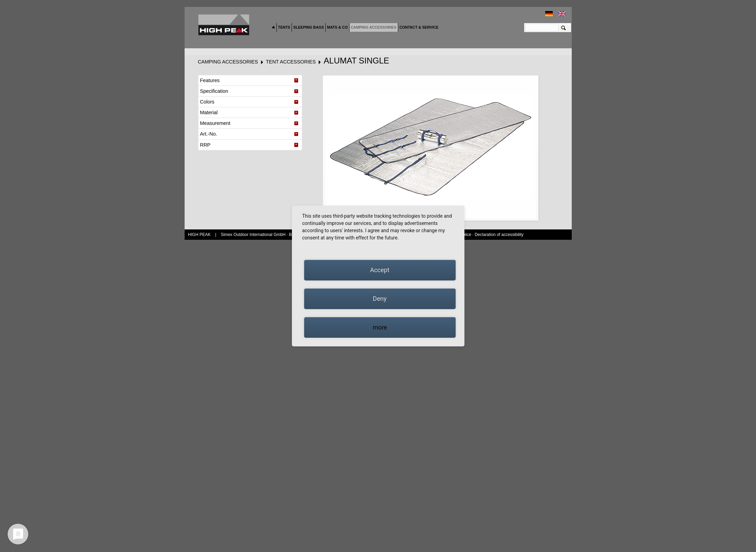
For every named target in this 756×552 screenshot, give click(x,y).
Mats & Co (337, 27)
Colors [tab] (207, 102)
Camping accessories (374, 27)
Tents (284, 27)
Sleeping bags (309, 27)
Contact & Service (419, 27)
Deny (380, 299)
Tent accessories (291, 62)
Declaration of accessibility (499, 235)
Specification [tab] (214, 91)
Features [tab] (210, 80)
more (380, 327)
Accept (380, 270)
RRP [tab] (205, 145)
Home (274, 28)
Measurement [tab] (215, 123)
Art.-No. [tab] (209, 134)
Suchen (564, 28)
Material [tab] (209, 112)
